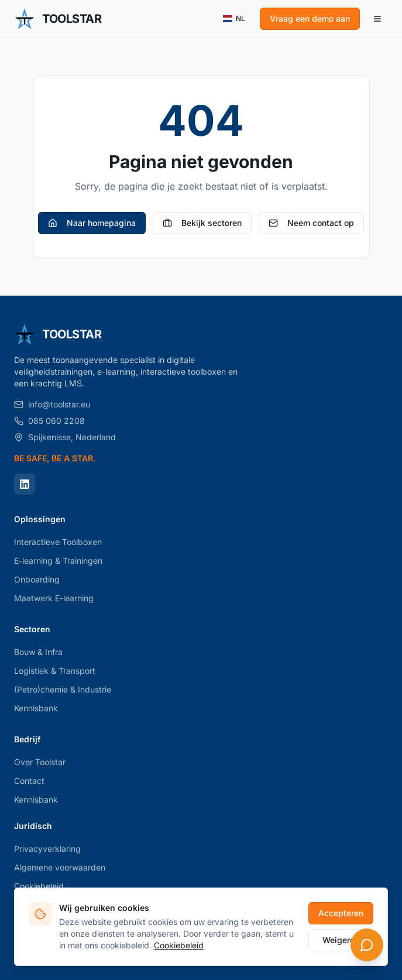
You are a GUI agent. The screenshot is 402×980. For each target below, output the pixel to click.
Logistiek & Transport (55, 671)
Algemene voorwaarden (60, 867)
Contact (29, 781)
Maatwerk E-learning (54, 598)
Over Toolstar (40, 762)
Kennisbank (36, 708)
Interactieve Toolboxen (58, 542)
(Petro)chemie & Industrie (63, 689)
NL (234, 19)
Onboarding (37, 579)
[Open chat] (367, 945)
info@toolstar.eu (52, 404)
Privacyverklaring (47, 849)
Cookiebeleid (39, 886)
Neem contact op (311, 223)
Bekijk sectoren (202, 223)
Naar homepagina (92, 223)
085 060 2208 (49, 421)
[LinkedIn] (25, 484)
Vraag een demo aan (310, 18)
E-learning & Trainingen (58, 561)
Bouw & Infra (38, 652)
